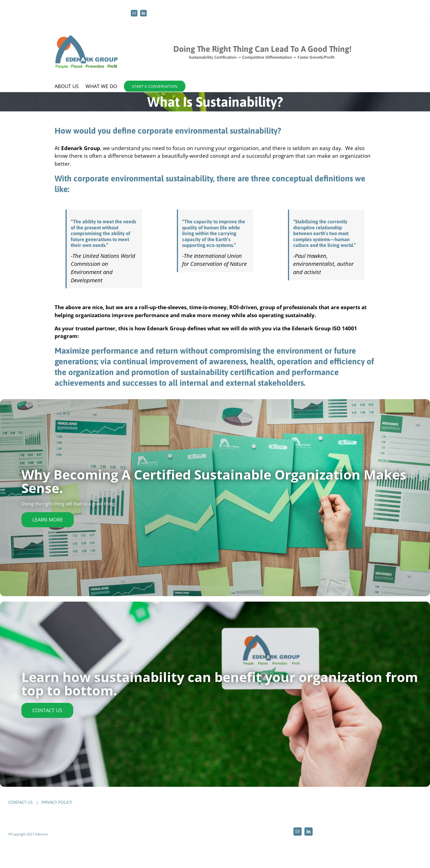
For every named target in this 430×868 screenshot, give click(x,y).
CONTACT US (20, 802)
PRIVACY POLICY (57, 802)
